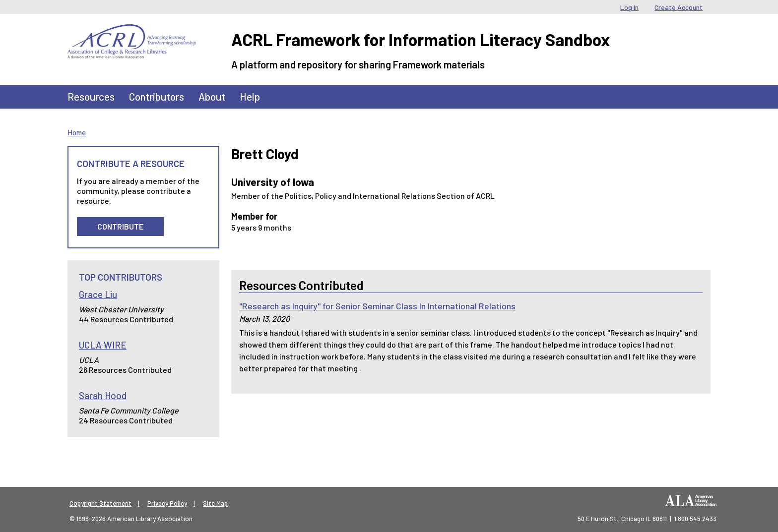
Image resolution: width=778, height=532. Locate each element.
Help (250, 96)
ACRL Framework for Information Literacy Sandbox (421, 39)
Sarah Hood (103, 395)
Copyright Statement (100, 503)
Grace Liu (98, 294)
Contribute (120, 226)
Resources (91, 96)
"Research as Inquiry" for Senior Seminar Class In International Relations (377, 306)
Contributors (157, 96)
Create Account (679, 7)
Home (77, 132)
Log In (629, 7)
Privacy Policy (167, 503)
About (212, 96)
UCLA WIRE (103, 345)
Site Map (215, 503)
